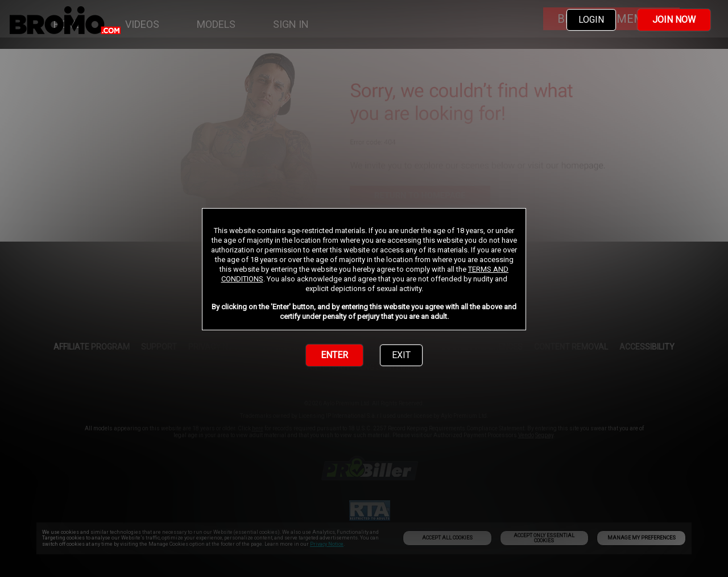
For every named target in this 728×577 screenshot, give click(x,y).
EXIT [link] (401, 355)
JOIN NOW (674, 20)
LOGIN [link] (591, 20)
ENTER (334, 355)
